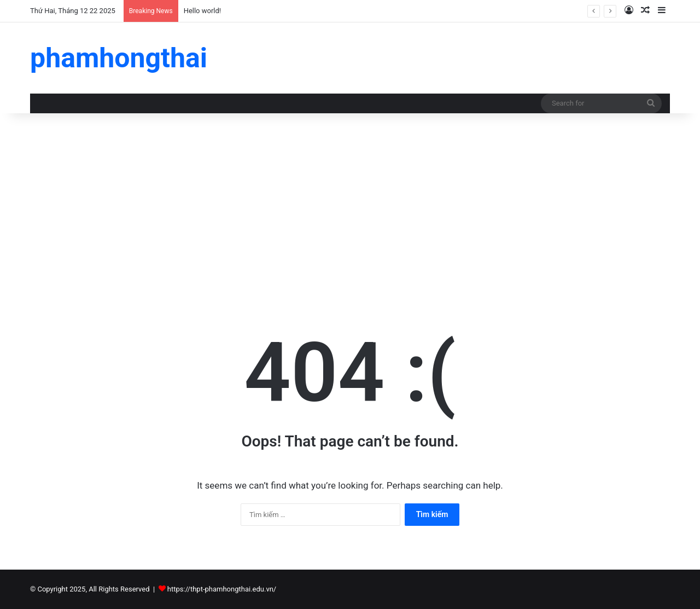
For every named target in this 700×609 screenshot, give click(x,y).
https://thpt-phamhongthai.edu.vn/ (222, 589)
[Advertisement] (350, 206)
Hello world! (203, 11)
